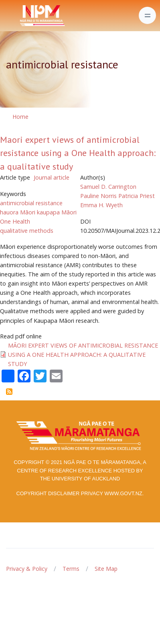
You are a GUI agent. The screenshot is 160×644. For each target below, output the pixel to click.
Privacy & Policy (27, 569)
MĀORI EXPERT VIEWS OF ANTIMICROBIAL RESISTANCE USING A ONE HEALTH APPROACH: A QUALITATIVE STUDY (83, 355)
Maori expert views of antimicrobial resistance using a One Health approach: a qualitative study (78, 153)
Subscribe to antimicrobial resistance (9, 392)
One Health (15, 221)
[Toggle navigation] (147, 15)
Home (20, 117)
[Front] (22, 16)
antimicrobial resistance (31, 203)
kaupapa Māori (57, 212)
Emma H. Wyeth (101, 205)
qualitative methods (27, 231)
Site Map (106, 569)
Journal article (52, 177)
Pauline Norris (98, 196)
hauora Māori (18, 212)
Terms (71, 569)
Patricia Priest (137, 196)
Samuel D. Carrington (108, 187)
